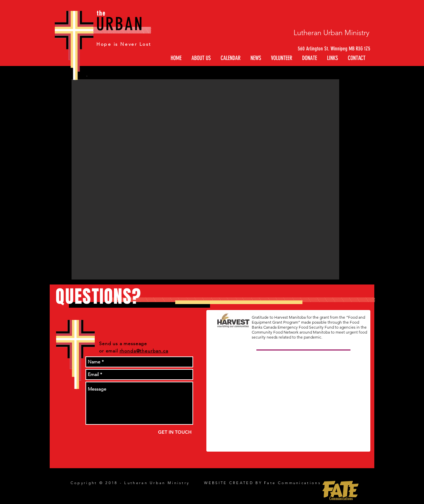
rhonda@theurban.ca (144, 351)
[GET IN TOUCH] (175, 432)
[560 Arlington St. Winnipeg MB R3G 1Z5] (329, 49)
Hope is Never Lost (124, 44)
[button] (332, 58)
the (101, 13)
